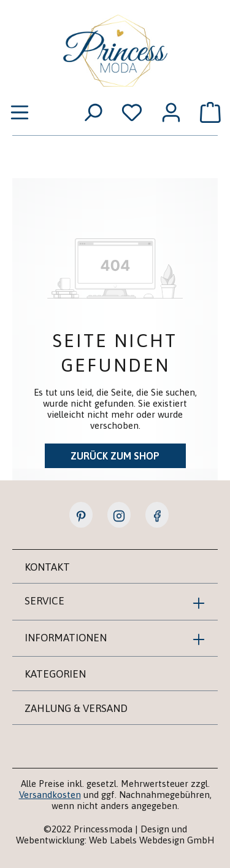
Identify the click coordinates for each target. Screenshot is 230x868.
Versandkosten (50, 795)
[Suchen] (93, 112)
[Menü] (20, 112)
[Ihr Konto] (171, 112)
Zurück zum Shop (115, 456)
